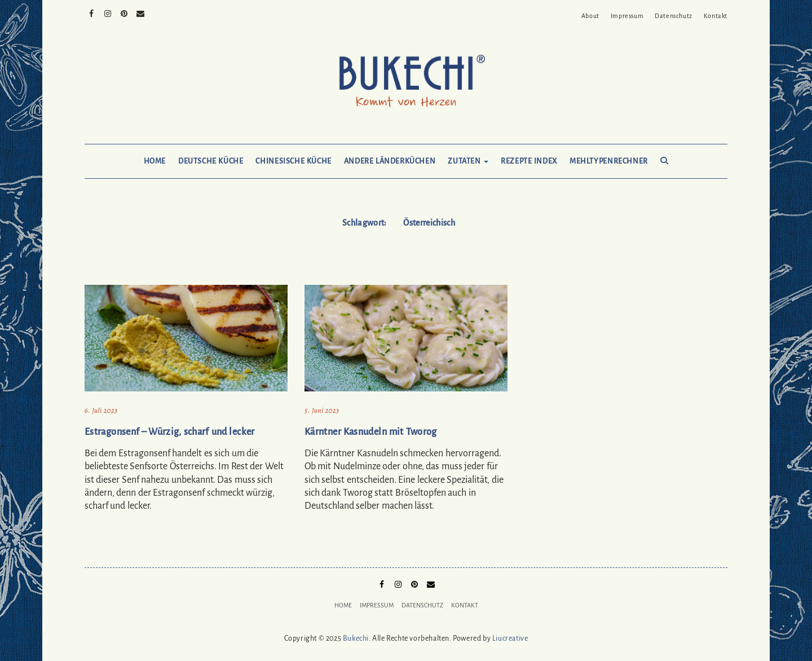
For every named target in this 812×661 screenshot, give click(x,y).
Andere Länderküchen (390, 161)
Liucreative (510, 638)
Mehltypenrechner (609, 161)
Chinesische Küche (293, 161)
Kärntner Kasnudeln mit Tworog (371, 432)
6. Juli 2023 (101, 410)
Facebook (92, 12)
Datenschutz (674, 16)
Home (155, 161)
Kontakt (716, 16)
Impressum (627, 16)
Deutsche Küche (211, 161)
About (590, 16)
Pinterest (124, 12)
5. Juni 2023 (322, 410)
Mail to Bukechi (141, 12)
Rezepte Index (529, 161)
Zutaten (468, 161)
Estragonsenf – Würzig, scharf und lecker (170, 432)
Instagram (108, 12)
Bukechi (356, 638)
